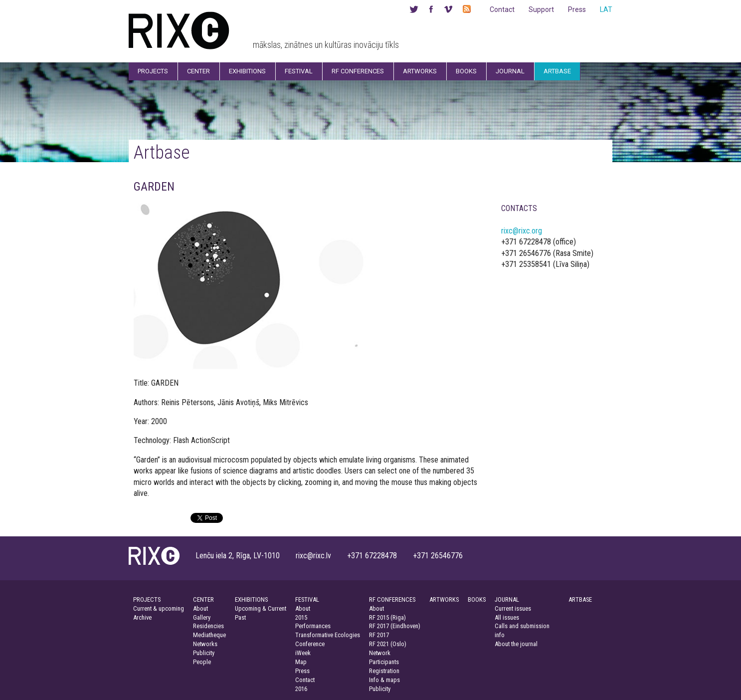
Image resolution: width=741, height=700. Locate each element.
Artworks (420, 71)
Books (466, 71)
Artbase (557, 71)
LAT (606, 9)
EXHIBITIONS (251, 599)
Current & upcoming (159, 608)
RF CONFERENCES (392, 599)
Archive (142, 617)
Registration (384, 671)
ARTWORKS (444, 599)
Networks (205, 644)
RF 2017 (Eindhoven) (395, 626)
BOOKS (477, 599)
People (202, 662)
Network (380, 653)
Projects (153, 71)
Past (240, 617)
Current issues (513, 608)
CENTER (203, 599)
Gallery (202, 617)
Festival (299, 71)
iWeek (303, 653)
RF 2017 (379, 635)
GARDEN (154, 187)
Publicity (204, 653)
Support (541, 9)
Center (198, 71)
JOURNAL (507, 599)
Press (577, 9)
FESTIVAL (307, 599)
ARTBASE (580, 599)
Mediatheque (209, 635)
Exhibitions (247, 71)
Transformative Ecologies (328, 635)
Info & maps (384, 680)
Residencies (208, 626)
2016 (301, 689)
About (200, 608)
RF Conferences (358, 71)
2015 (301, 617)
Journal (510, 71)
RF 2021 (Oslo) (388, 644)
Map (301, 662)
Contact (502, 9)
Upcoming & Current (261, 608)
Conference (310, 644)
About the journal (516, 644)
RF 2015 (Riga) (387, 617)
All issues (507, 617)
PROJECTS (147, 599)
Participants (384, 662)
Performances (313, 626)
